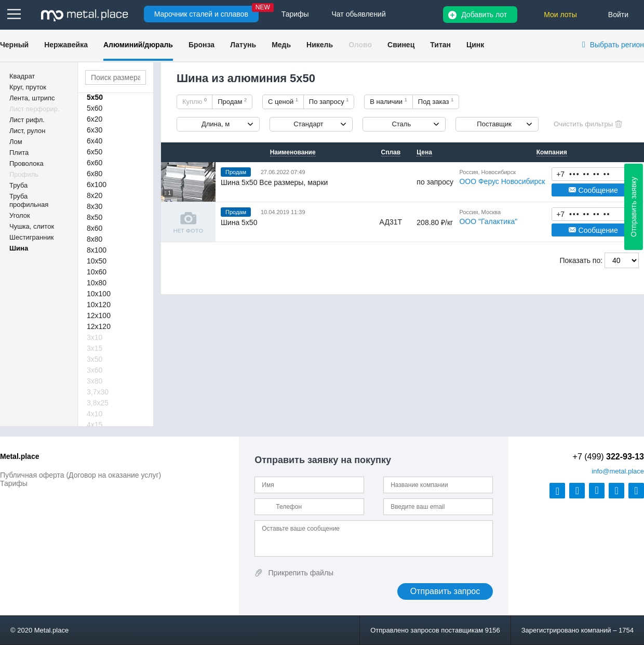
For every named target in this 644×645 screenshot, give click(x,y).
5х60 (95, 108)
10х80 (97, 283)
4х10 (95, 414)
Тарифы (14, 483)
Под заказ (436, 101)
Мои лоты (560, 15)
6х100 (97, 185)
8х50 (95, 217)
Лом (16, 142)
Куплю (194, 101)
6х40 (95, 141)
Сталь (401, 124)
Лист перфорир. (35, 109)
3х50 (95, 359)
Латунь (243, 45)
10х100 (99, 294)
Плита (19, 153)
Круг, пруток (28, 87)
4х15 (95, 425)
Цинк (475, 45)
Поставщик (494, 124)
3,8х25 (98, 403)
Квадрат (22, 76)
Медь (281, 45)
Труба (18, 185)
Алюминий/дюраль (138, 45)
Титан (440, 45)
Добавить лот (484, 15)
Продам (232, 101)
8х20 (95, 195)
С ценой (283, 101)
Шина (19, 248)
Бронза (202, 45)
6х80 (95, 174)
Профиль (24, 174)
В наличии (388, 101)
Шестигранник (31, 237)
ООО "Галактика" (488, 221)
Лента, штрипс (32, 98)
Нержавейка (66, 45)
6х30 (95, 130)
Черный (14, 45)
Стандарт (308, 124)
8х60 (95, 228)
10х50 (97, 261)
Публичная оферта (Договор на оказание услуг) (81, 475)
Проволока (26, 163)
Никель (320, 45)
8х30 (95, 206)
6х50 (95, 152)
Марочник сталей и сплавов (201, 14)
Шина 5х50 (239, 222)
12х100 (99, 315)
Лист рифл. (27, 120)
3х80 (95, 381)
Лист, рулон (27, 131)
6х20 (95, 119)
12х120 (99, 326)
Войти (618, 15)
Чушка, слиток (32, 226)
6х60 (95, 163)
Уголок (20, 215)
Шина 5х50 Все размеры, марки (274, 182)
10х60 (97, 272)
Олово (360, 45)
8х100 (97, 250)
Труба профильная (29, 200)
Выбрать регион (617, 45)
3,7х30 (98, 392)
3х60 (95, 370)
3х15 (95, 348)
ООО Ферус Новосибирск (502, 181)
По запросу (329, 101)
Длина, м (216, 124)
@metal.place (618, 471)
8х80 (95, 239)
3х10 (95, 337)
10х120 (99, 305)
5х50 (95, 97)
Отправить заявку (634, 207)
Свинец (401, 45)
